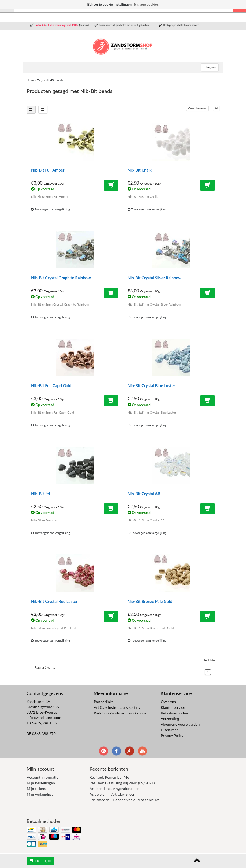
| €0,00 (40, 861)
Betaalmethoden (174, 713)
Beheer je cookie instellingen (109, 5)
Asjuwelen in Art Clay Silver (112, 794)
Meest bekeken (197, 108)
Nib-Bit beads (54, 80)
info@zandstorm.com (44, 717)
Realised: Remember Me (109, 777)
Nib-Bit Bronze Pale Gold (150, 601)
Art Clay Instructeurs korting (117, 707)
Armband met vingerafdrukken (114, 789)
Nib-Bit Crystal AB (144, 494)
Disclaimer (169, 730)
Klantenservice (173, 707)
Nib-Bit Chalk (140, 170)
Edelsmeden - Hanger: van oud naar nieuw (124, 800)
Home (30, 80)
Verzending (170, 719)
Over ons (168, 702)
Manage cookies (146, 5)
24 (216, 108)
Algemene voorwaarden (180, 724)
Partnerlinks (104, 702)
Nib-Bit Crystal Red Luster (54, 601)
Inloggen (210, 67)
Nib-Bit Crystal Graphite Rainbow (61, 278)
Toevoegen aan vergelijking (51, 209)
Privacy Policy (172, 735)
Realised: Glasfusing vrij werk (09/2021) (122, 783)
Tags (40, 80)
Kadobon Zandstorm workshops (120, 713)
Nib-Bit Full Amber (48, 170)
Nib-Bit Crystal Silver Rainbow (154, 278)
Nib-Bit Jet (41, 494)
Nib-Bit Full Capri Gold (51, 385)
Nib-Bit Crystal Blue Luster (151, 385)
